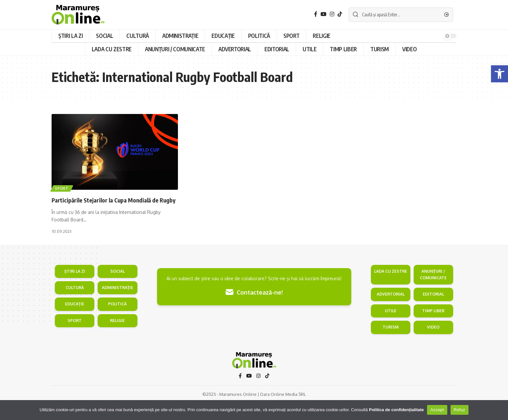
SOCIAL (118, 288)
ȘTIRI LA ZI (75, 288)
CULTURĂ (75, 304)
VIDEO (433, 344)
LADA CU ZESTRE (391, 288)
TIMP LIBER (433, 327)
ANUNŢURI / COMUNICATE (433, 291)
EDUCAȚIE (75, 321)
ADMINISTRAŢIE (118, 304)
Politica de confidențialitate (396, 410)
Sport (62, 188)
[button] (500, 74)
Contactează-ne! (254, 309)
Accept (437, 410)
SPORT (75, 337)
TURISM (391, 344)
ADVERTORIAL (391, 311)
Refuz (460, 410)
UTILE (391, 327)
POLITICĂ (117, 321)
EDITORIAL (433, 311)
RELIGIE (117, 337)
